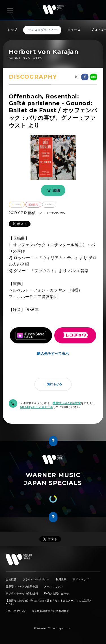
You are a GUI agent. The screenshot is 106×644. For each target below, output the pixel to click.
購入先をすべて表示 (53, 353)
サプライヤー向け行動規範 (22, 593)
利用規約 (61, 579)
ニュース (74, 30)
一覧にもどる (53, 384)
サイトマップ (81, 579)
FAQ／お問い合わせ (56, 593)
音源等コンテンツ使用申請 (22, 586)
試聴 (53, 190)
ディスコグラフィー (42, 30)
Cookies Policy (16, 611)
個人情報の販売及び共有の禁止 (50, 611)
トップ (12, 30)
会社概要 (11, 579)
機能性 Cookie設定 (67, 403)
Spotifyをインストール (37, 407)
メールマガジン (54, 586)
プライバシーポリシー (36, 579)
